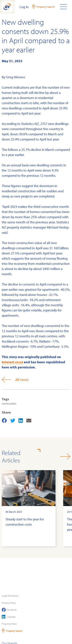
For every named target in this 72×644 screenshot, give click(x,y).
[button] (65, 456)
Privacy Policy (9, 603)
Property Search (12, 631)
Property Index (9, 624)
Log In (24, 7)
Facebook (9, 610)
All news (15, 380)
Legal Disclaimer (10, 596)
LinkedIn (9, 617)
